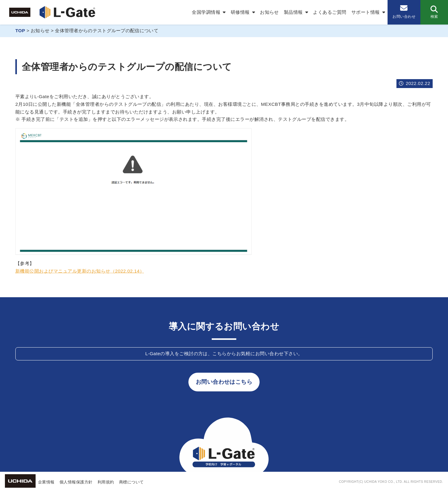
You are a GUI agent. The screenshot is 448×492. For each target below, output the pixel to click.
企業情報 (46, 482)
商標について (131, 482)
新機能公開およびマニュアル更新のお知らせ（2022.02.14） (80, 271)
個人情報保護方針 (76, 482)
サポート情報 (366, 12)
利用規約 (106, 482)
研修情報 (240, 12)
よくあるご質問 (330, 12)
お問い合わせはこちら (224, 382)
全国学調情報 (206, 12)
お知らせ (269, 12)
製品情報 (293, 12)
